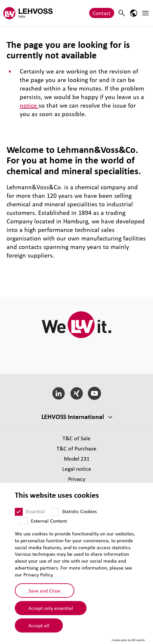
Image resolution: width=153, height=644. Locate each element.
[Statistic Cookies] (55, 512)
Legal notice (77, 469)
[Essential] (19, 512)
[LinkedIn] (58, 393)
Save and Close (45, 591)
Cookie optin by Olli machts (128, 640)
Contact (102, 13)
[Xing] (76, 393)
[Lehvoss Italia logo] (28, 13)
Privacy (77, 479)
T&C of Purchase (76, 448)
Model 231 (77, 458)
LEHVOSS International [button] (73, 417)
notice (29, 105)
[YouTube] (95, 393)
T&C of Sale (76, 438)
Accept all (39, 625)
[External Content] (24, 521)
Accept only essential (51, 608)
